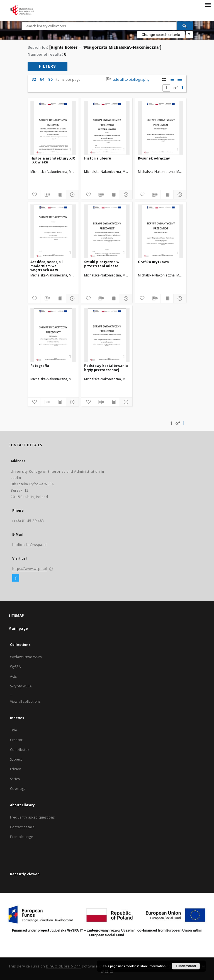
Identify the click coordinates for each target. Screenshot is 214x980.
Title (14, 730)
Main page (18, 629)
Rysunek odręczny (154, 158)
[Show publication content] (59, 195)
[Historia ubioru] (107, 128)
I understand (186, 966)
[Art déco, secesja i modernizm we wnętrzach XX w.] (53, 231)
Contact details (22, 827)
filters (48, 66)
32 (34, 79)
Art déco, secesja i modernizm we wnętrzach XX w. (47, 266)
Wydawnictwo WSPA (26, 657)
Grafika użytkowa (153, 262)
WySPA (15, 667)
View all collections (25, 701)
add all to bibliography (127, 79)
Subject (16, 759)
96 (50, 79)
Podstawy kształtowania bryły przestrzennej (106, 368)
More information (153, 966)
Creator (16, 740)
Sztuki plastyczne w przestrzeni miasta (102, 264)
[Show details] (71, 195)
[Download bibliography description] (47, 195)
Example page (21, 837)
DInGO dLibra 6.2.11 (64, 966)
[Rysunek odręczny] (161, 128)
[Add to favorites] (34, 195)
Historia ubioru (98, 158)
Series (15, 779)
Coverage (18, 789)
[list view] (180, 79)
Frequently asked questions (32, 817)
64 (42, 79)
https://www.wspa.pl (30, 569)
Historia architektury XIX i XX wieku (53, 160)
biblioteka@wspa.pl (30, 545)
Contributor (20, 750)
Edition (16, 769)
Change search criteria (161, 35)
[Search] (185, 26)
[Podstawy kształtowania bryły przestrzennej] (107, 335)
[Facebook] (16, 578)
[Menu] (208, 4)
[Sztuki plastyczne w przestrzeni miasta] (107, 231)
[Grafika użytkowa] (161, 231)
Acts (14, 676)
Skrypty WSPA (21, 686)
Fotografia (40, 366)
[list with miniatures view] (172, 79)
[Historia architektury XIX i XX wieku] (53, 128)
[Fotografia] (53, 335)
